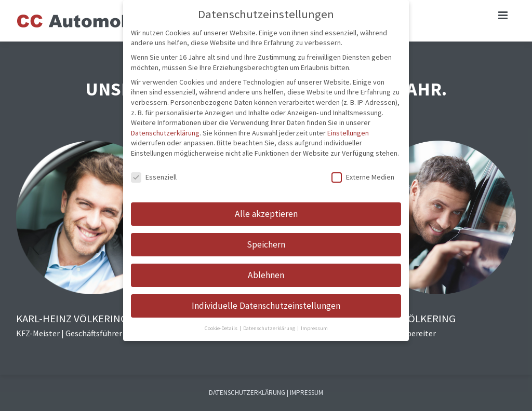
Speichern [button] (266, 244)
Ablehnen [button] (266, 275)
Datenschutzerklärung (165, 133)
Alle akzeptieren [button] (266, 214)
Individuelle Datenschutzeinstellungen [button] (266, 306)
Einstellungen (348, 133)
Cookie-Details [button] (222, 328)
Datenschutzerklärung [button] (270, 328)
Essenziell (154, 177)
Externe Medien (363, 177)
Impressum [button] (314, 328)
